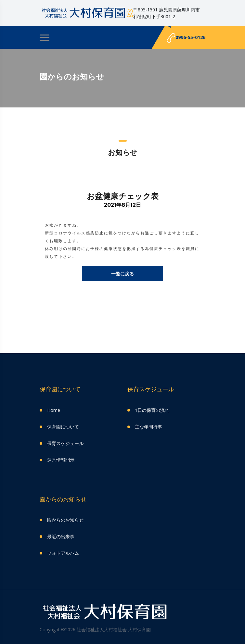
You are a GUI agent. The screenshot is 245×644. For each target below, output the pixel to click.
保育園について (63, 427)
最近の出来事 (61, 536)
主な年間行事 (148, 427)
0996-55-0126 (186, 38)
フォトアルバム (63, 553)
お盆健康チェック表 (123, 196)
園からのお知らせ (65, 520)
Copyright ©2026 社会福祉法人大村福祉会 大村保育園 (95, 630)
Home (54, 410)
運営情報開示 (61, 460)
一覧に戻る (122, 274)
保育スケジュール (65, 443)
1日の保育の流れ (152, 410)
